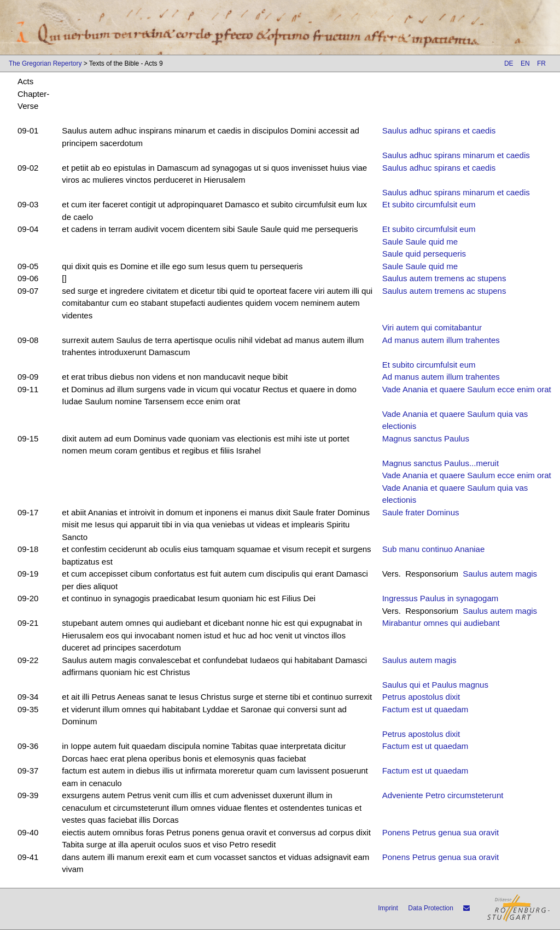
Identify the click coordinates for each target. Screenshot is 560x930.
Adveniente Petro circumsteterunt (443, 795)
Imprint (388, 908)
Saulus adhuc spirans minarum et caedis (456, 155)
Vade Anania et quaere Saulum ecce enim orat (467, 389)
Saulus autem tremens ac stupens (444, 278)
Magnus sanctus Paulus (426, 438)
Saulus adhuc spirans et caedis (439, 130)
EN (525, 63)
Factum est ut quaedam (425, 709)
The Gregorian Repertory (45, 63)
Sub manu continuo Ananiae (434, 549)
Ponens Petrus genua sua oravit (441, 832)
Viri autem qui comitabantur (432, 327)
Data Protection (431, 908)
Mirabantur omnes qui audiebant (441, 623)
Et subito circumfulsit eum (429, 204)
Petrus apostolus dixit (421, 697)
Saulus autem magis (500, 574)
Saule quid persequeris (424, 254)
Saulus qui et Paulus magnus (435, 685)
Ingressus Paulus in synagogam (441, 598)
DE (509, 63)
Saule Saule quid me (420, 242)
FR (541, 63)
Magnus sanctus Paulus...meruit (441, 463)
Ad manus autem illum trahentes (441, 340)
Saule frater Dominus (421, 512)
